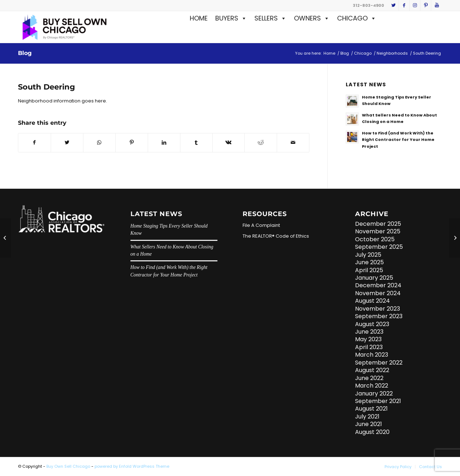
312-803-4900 (369, 5)
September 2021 (378, 401)
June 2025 (369, 262)
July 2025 (368, 255)
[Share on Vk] (229, 143)
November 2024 (378, 293)
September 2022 (379, 363)
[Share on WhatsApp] (99, 143)
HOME (199, 18)
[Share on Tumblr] (196, 143)
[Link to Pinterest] (426, 5)
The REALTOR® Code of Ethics (276, 236)
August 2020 (372, 432)
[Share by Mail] (293, 143)
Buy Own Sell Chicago (68, 466)
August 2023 (372, 324)
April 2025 (369, 270)
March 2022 (372, 386)
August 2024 (372, 301)
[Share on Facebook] (34, 143)
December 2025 (378, 224)
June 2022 (369, 378)
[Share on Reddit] (261, 143)
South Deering (47, 87)
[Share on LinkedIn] (164, 143)
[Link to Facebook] (404, 5)
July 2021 (367, 416)
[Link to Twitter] (393, 5)
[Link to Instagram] (415, 5)
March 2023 (372, 355)
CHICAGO (357, 18)
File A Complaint (261, 225)
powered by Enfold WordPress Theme (132, 466)
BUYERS (231, 18)
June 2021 (369, 424)
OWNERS (312, 18)
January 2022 (374, 393)
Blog (25, 53)
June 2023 (369, 332)
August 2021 (371, 409)
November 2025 (378, 231)
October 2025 (375, 239)
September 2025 (379, 247)
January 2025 (374, 278)
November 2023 (378, 309)
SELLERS (270, 18)
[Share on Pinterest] (132, 143)
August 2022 (372, 370)
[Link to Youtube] (437, 5)
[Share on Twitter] (67, 143)
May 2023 (368, 339)
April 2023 (369, 347)
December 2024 (378, 285)
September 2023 (379, 316)
